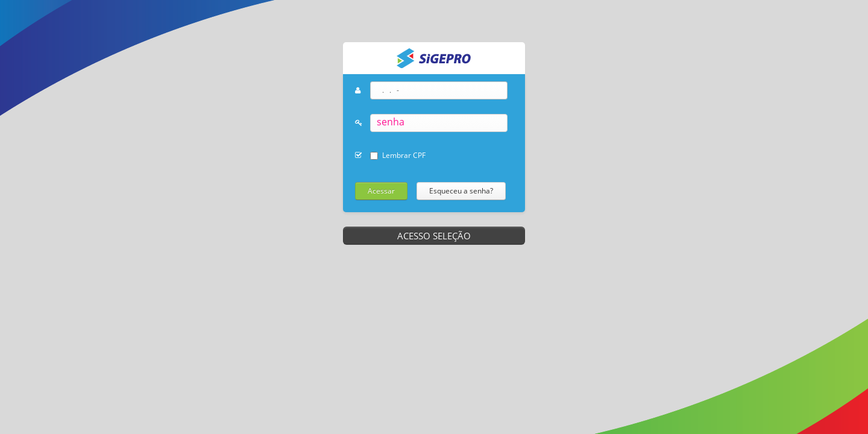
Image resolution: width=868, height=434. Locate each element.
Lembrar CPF (404, 155)
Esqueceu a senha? (461, 191)
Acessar (381, 191)
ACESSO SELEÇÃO (434, 236)
